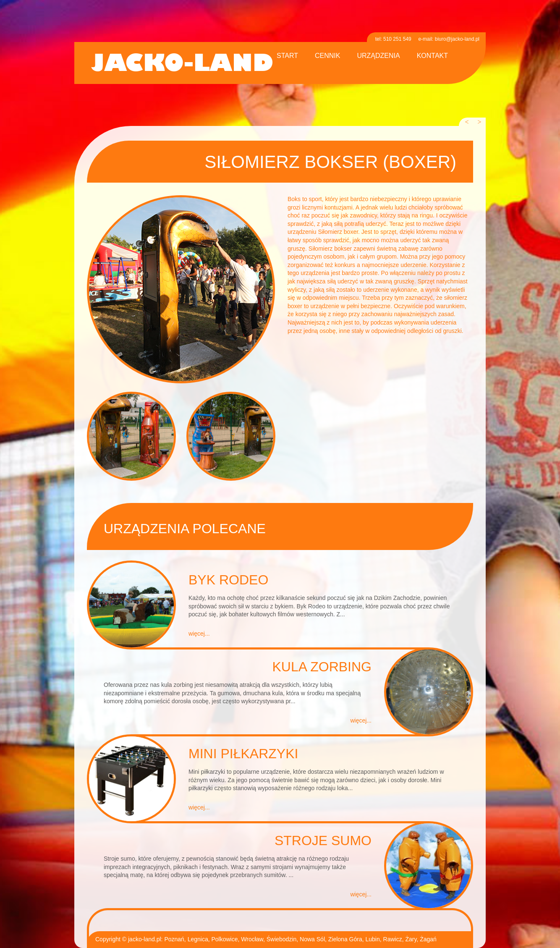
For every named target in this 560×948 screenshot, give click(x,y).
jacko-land (182, 64)
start (287, 56)
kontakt (432, 56)
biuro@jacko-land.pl (457, 39)
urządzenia (378, 56)
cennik (327, 56)
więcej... (199, 634)
